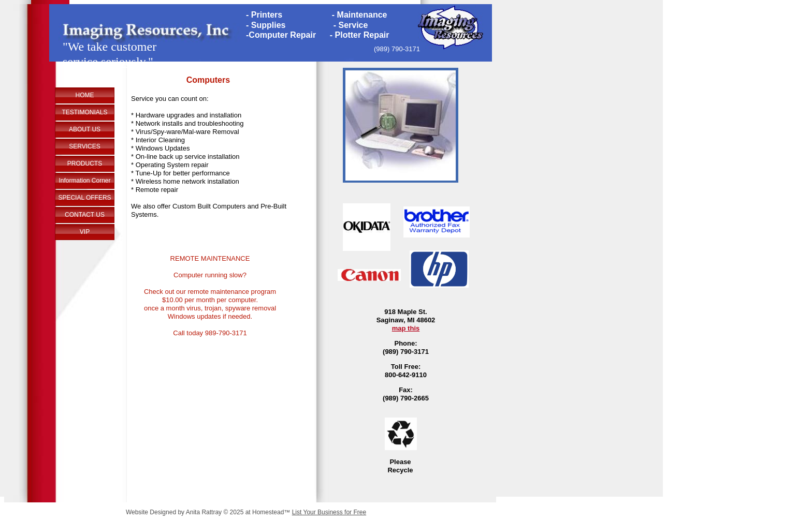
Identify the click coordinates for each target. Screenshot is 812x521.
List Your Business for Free (329, 512)
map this (406, 328)
